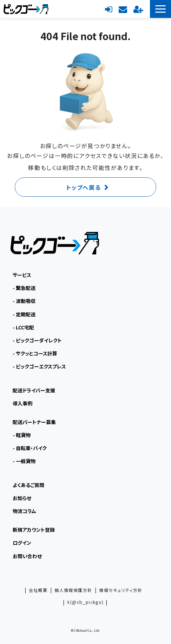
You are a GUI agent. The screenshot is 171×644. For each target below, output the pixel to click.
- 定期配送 (24, 314)
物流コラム (24, 511)
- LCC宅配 (23, 327)
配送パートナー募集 (34, 422)
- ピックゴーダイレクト (37, 340)
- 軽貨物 (22, 435)
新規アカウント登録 (138, 9)
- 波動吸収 (24, 301)
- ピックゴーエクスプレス (39, 366)
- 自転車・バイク (30, 448)
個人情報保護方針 (73, 590)
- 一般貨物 (24, 461)
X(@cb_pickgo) (85, 602)
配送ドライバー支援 (34, 390)
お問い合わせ (123, 9)
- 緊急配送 (24, 288)
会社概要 (38, 590)
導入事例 (22, 403)
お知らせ (22, 498)
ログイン (109, 9)
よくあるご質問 (28, 485)
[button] (160, 9)
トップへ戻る (84, 187)
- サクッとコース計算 (35, 353)
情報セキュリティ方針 (121, 590)
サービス (22, 275)
